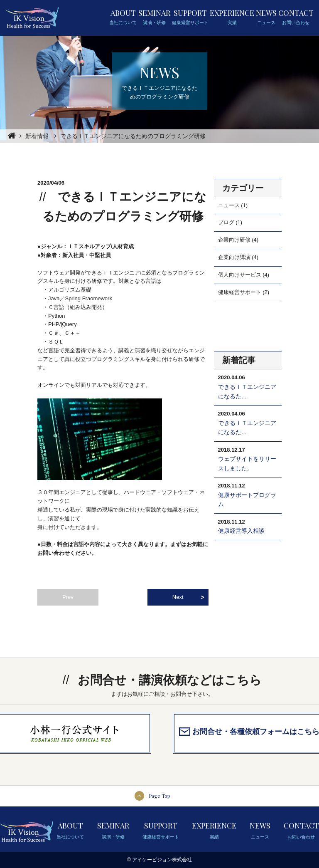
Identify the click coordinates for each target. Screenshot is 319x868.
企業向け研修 (234, 240)
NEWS (266, 17)
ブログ (226, 222)
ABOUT (123, 17)
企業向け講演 (234, 257)
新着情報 (37, 136)
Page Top (159, 796)
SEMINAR (154, 17)
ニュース (229, 205)
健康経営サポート (240, 292)
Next (178, 597)
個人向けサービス (240, 275)
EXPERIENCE (232, 17)
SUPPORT (190, 17)
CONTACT (296, 17)
